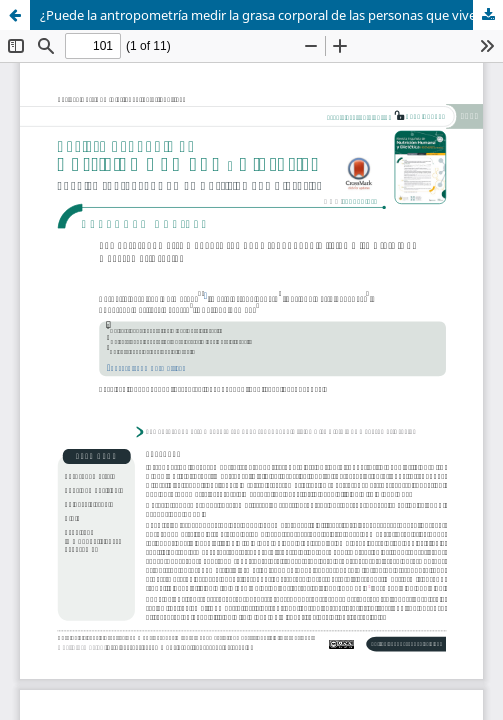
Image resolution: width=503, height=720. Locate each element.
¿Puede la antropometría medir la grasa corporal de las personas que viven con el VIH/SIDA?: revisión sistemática (271, 15)
